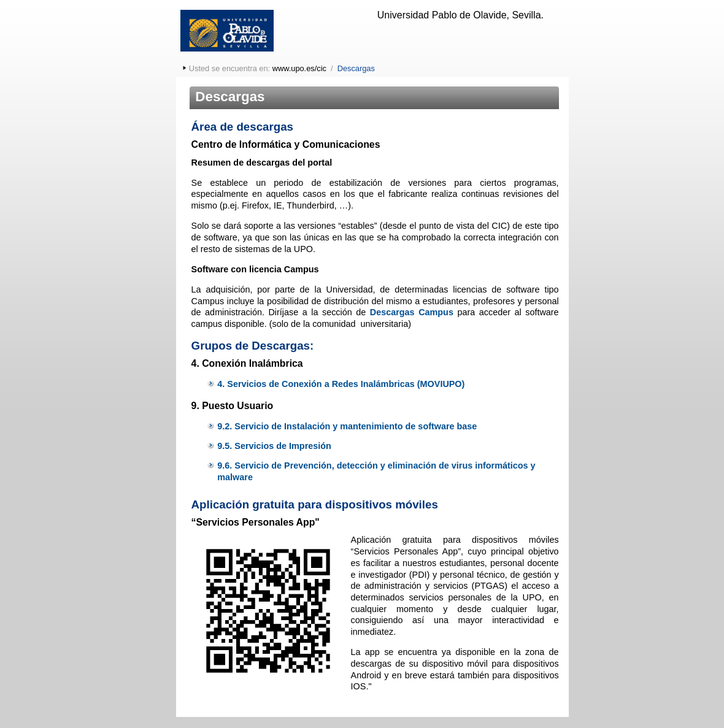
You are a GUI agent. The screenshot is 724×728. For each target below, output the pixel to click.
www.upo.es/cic (299, 68)
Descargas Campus (412, 312)
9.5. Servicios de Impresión (274, 446)
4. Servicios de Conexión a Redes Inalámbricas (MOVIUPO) (341, 384)
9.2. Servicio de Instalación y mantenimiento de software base (347, 426)
